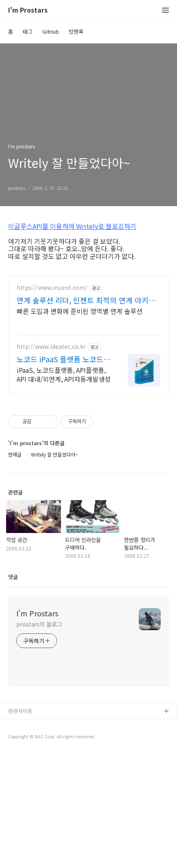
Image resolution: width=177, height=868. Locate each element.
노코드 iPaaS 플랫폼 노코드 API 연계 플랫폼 (60, 473)
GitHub (51, 32)
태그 (28, 32)
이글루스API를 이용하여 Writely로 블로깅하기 (72, 226)
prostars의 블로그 (39, 738)
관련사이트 (20, 825)
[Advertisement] (88, 325)
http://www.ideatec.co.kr (51, 460)
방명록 (76, 32)
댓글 (13, 691)
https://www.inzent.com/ (52, 401)
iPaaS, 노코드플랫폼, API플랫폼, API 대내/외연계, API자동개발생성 (64, 488)
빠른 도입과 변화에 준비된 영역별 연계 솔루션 (80, 425)
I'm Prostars (28, 10)
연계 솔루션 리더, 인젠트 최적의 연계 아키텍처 (86, 414)
